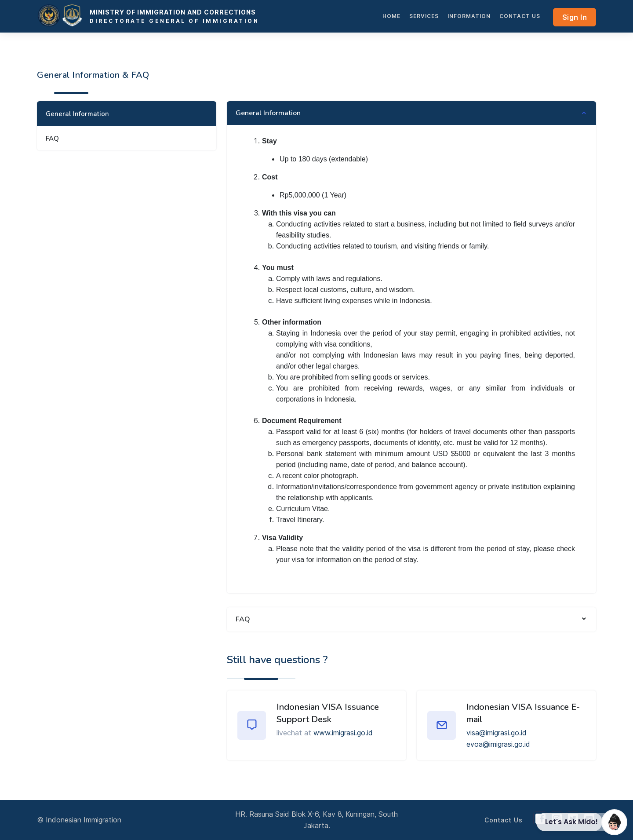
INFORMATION (469, 16)
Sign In (575, 17)
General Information (77, 114)
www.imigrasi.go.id (343, 733)
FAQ (52, 139)
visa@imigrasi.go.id (497, 733)
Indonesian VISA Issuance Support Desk (328, 713)
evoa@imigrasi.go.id (498, 744)
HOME (391, 16)
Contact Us (520, 16)
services (424, 16)
